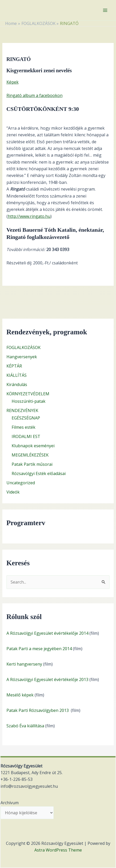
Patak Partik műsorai (32, 464)
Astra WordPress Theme (58, 850)
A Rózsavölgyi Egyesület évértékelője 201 (46, 679)
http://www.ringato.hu (29, 216)
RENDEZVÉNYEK (22, 410)
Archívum (10, 803)
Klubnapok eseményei (33, 446)
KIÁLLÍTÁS (17, 375)
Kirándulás (17, 384)
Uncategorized (21, 483)
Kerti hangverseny (24, 664)
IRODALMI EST (26, 436)
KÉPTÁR (14, 366)
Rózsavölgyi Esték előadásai (39, 473)
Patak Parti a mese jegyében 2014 (39, 649)
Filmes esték (24, 427)
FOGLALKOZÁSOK (24, 347)
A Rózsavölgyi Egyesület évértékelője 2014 (47, 633)
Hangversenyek (22, 357)
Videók (13, 492)
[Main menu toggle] (105, 10)
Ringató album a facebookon (34, 95)
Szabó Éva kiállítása (25, 726)
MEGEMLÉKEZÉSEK (30, 455)
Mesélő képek (20, 695)
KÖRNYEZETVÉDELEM (28, 394)
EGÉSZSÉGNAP (26, 418)
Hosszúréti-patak (29, 401)
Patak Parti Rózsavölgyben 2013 (38, 710)
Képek (13, 82)
